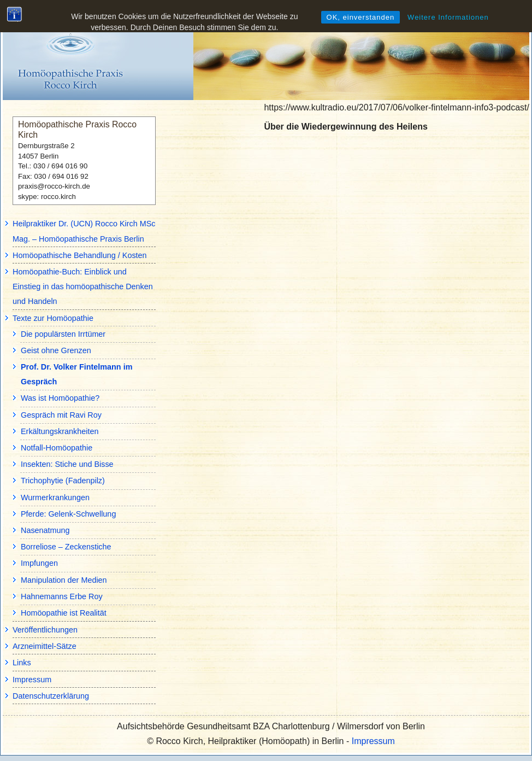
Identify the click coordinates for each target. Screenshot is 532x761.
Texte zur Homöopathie (53, 318)
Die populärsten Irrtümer (63, 334)
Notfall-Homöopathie (57, 448)
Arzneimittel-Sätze (45, 646)
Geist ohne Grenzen (56, 350)
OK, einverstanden (361, 17)
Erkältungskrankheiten (60, 431)
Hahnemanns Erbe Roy (62, 596)
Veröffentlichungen (45, 630)
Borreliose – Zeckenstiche (66, 547)
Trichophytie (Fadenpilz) (63, 481)
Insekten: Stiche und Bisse (67, 464)
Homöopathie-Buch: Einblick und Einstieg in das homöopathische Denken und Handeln (83, 286)
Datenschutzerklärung (51, 696)
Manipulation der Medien (64, 580)
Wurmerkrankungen (55, 497)
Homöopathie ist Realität (64, 613)
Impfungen (39, 563)
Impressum (32, 680)
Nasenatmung (45, 530)
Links (22, 663)
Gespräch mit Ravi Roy (61, 415)
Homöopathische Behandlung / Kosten (80, 255)
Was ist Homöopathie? (60, 398)
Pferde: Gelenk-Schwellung (68, 514)
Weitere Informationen (448, 17)
